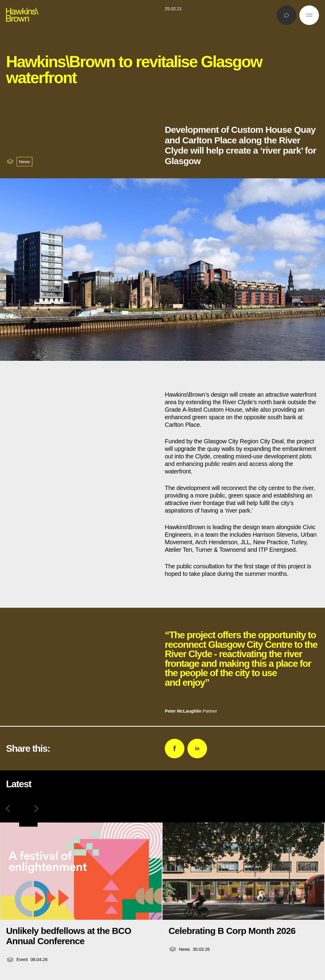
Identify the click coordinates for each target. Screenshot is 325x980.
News (25, 162)
